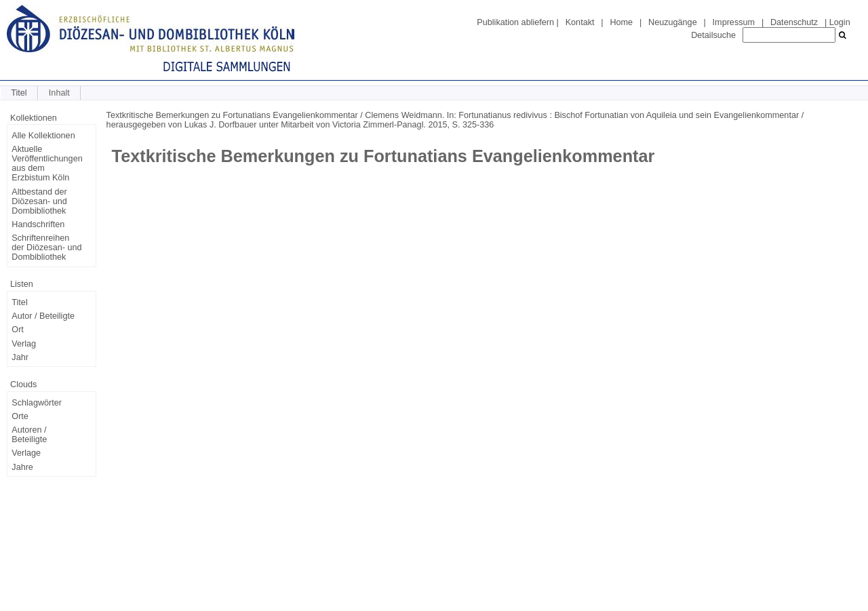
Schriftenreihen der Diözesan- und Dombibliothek (46, 248)
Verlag (24, 344)
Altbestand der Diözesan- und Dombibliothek (39, 201)
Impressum (734, 22)
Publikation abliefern (515, 22)
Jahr (20, 357)
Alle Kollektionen (43, 136)
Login (840, 22)
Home (621, 22)
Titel (19, 93)
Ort (18, 330)
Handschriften (38, 224)
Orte (20, 416)
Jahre (22, 467)
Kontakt (580, 22)
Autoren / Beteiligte (29, 435)
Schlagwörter (37, 403)
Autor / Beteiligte (43, 316)
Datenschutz (794, 22)
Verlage (26, 453)
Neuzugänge (673, 22)
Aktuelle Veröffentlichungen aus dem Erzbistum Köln (47, 163)
